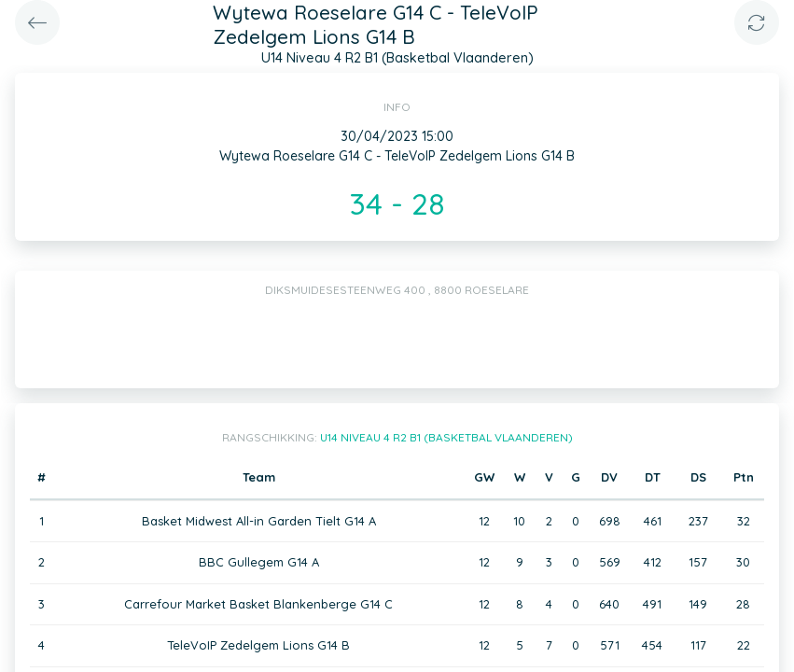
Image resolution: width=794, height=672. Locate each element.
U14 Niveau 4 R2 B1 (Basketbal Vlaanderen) (446, 437)
